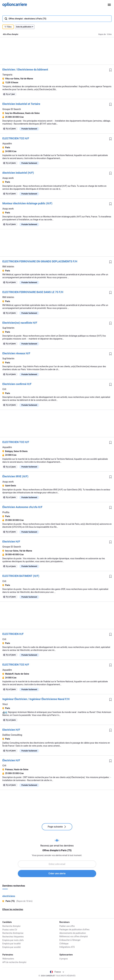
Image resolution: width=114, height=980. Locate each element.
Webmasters (8, 959)
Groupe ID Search (12, 109)
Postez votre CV (10, 930)
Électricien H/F (11, 760)
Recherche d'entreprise (13, 933)
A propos (64, 959)
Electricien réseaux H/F (16, 353)
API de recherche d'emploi (14, 962)
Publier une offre (67, 926)
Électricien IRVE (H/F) (15, 476)
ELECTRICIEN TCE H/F (16, 138)
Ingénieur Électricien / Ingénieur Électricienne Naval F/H (36, 699)
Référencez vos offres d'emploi (74, 937)
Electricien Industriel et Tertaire (21, 104)
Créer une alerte (57, 873)
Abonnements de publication (73, 933)
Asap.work (8, 178)
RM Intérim (8, 267)
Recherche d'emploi (11, 926)
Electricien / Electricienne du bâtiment (25, 70)
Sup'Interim (8, 328)
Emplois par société (12, 947)
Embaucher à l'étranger (70, 940)
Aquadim (7, 144)
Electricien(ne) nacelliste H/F (20, 323)
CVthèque (64, 944)
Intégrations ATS (67, 947)
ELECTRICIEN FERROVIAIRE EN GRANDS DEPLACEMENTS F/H (40, 261)
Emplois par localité (11, 944)
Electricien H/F (11, 542)
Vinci (5, 704)
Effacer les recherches (13, 909)
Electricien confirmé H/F (17, 384)
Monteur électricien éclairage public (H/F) (27, 203)
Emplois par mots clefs (13, 940)
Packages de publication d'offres (74, 930)
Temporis (7, 75)
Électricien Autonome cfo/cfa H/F (22, 507)
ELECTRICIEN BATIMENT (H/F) (21, 576)
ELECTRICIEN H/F (13, 634)
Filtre (8, 27)
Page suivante (57, 827)
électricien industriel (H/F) (18, 173)
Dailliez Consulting (12, 735)
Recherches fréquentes (13, 937)
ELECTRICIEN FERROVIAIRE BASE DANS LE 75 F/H (33, 292)
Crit (4, 389)
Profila (6, 512)
